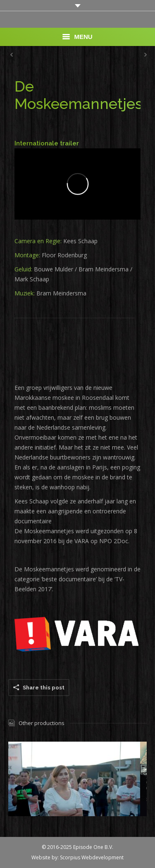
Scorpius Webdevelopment (92, 857)
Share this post (44, 688)
